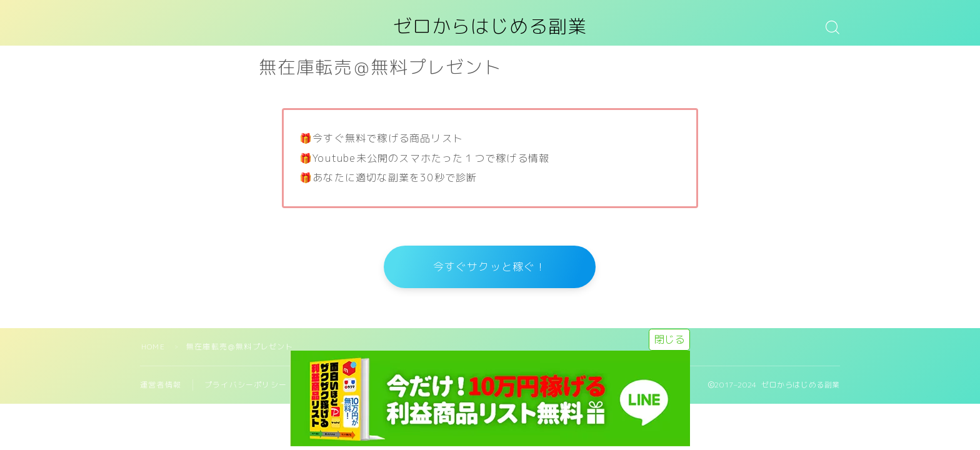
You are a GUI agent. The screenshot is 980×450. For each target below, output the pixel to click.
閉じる (669, 339)
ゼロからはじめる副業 (490, 27)
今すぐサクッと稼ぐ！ (490, 268)
